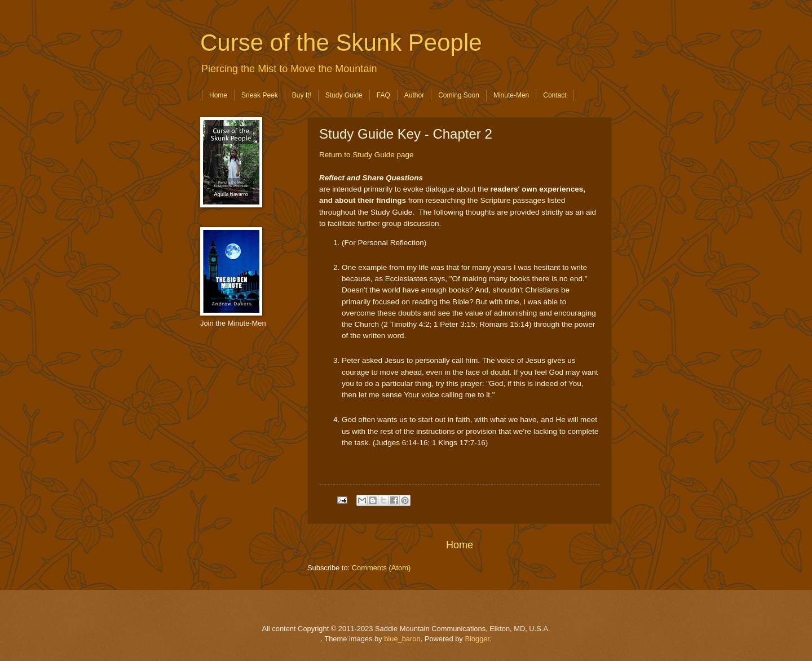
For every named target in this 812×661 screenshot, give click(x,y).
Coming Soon (459, 95)
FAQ (383, 95)
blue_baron (402, 639)
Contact (555, 95)
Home (218, 95)
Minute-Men (511, 95)
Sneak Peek (260, 95)
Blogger (477, 639)
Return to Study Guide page (367, 155)
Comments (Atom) (381, 568)
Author (414, 95)
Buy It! (302, 95)
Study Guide (344, 95)
